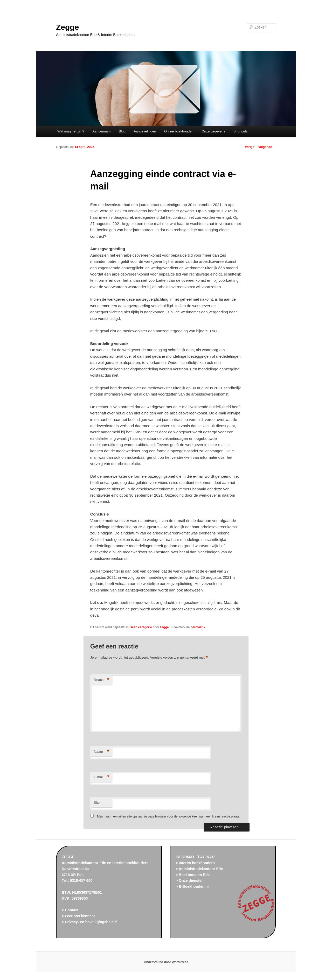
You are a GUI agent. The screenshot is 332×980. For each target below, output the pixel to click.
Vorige (248, 147)
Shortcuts (241, 131)
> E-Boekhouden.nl (192, 886)
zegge (165, 627)
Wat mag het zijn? (71, 131)
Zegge (67, 27)
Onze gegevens (213, 131)
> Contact (70, 910)
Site (97, 803)
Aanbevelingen (145, 131)
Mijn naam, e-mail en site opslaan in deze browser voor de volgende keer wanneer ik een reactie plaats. (169, 816)
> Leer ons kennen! (78, 916)
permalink (198, 627)
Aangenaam (101, 131)
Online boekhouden (179, 131)
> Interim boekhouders (195, 863)
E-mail (102, 777)
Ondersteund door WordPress (166, 962)
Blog (122, 131)
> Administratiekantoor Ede (199, 869)
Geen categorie (141, 627)
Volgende (267, 147)
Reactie (102, 680)
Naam (102, 752)
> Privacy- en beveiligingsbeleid (89, 922)
